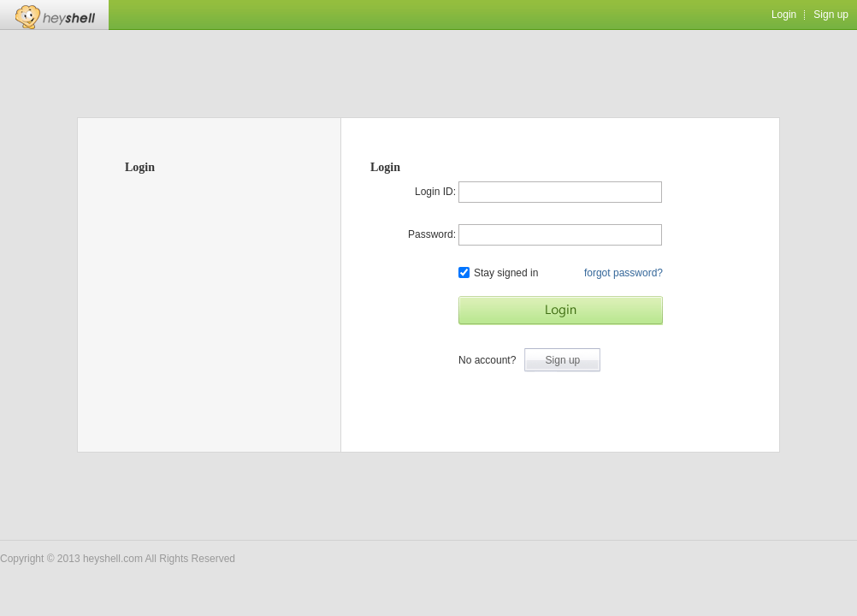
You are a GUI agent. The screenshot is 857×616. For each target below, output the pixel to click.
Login (784, 15)
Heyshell (54, 15)
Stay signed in (498, 273)
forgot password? (624, 273)
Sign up (831, 15)
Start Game (561, 311)
